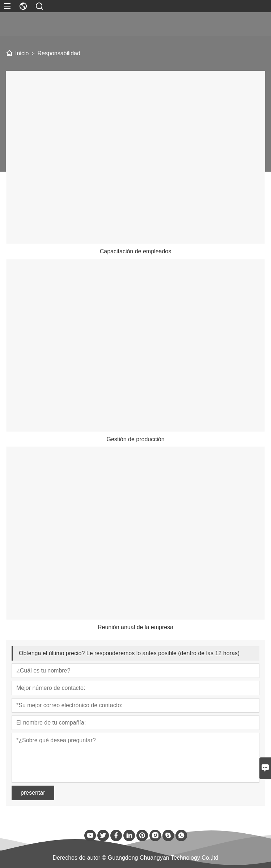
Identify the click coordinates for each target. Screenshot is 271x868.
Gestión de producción (135, 439)
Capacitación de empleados (135, 251)
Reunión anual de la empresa (135, 627)
